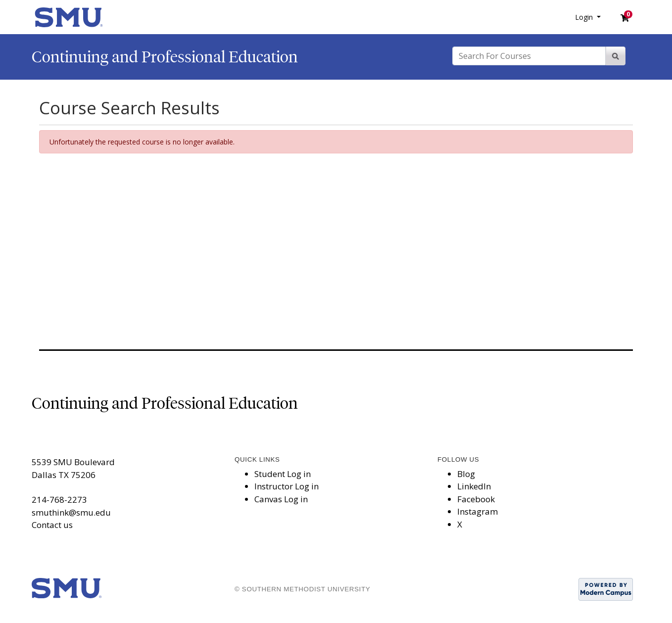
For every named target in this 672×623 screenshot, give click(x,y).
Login (585, 17)
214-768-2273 (59, 500)
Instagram (478, 511)
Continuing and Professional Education (165, 57)
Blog (466, 474)
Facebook (476, 499)
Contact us (52, 525)
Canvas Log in (281, 499)
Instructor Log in (287, 486)
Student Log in (283, 474)
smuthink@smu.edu (71, 512)
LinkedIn (474, 486)
